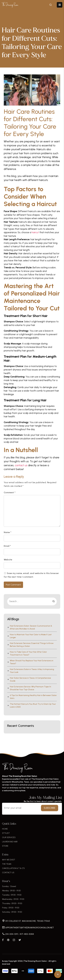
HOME (5, 829)
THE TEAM (7, 864)
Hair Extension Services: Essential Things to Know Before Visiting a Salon (30, 645)
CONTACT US (8, 873)
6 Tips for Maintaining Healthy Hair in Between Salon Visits (32, 697)
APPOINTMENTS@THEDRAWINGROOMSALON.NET (28, 928)
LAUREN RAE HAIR (10, 842)
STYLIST (6, 833)
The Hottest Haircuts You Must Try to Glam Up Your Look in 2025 (32, 705)
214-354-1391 (10, 934)
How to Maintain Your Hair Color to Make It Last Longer (29, 636)
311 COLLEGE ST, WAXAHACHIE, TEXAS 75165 (26, 921)
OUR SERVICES (9, 837)
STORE (5, 846)
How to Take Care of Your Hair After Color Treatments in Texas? (27, 653)
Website (8, 560)
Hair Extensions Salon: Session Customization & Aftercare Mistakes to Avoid (30, 627)
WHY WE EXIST (9, 860)
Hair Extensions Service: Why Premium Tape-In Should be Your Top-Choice (29, 688)
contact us (21, 465)
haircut (35, 232)
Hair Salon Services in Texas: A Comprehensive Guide (29, 679)
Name (7, 532)
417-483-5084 (27, 934)
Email (7, 546)
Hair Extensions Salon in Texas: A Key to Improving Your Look (31, 671)
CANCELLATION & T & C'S (13, 868)
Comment (10, 492)
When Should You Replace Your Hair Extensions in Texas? (30, 662)
